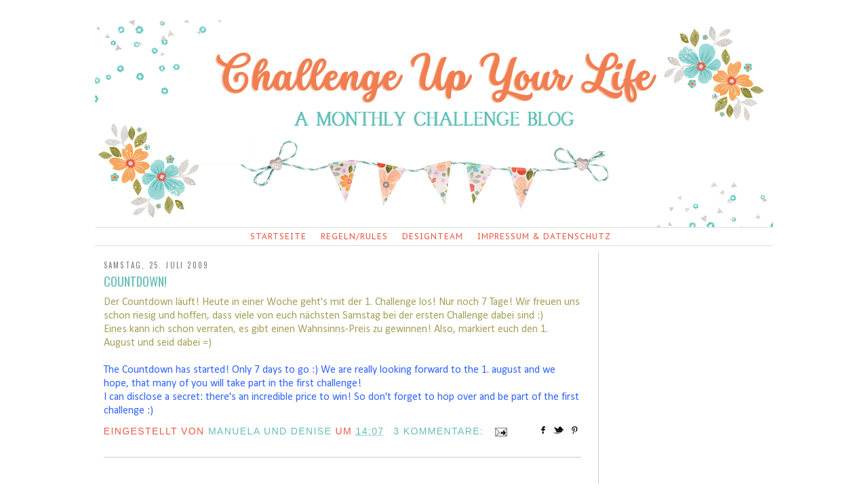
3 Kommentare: (440, 431)
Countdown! (135, 281)
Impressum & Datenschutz (544, 236)
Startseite (278, 236)
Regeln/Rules (354, 236)
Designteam (433, 236)
